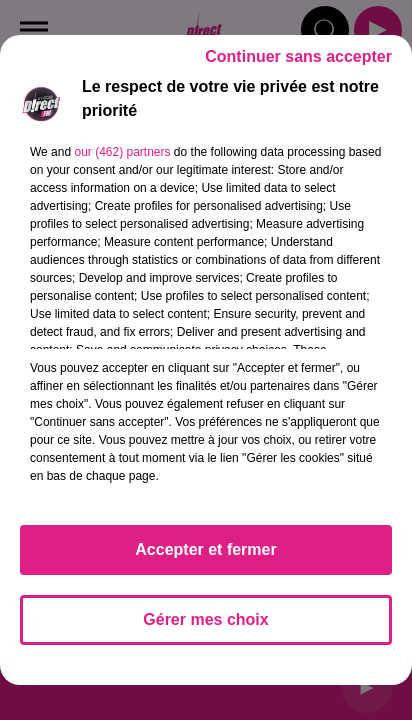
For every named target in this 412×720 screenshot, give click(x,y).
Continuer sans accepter (298, 56)
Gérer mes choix (205, 619)
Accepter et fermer (205, 549)
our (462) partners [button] (122, 152)
